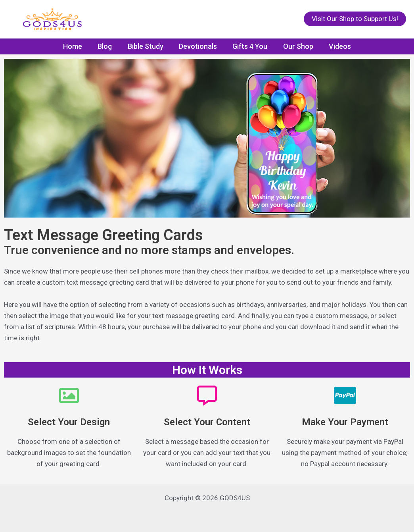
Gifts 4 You (249, 46)
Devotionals (198, 46)
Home (77, 46)
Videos (336, 46)
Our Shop (295, 46)
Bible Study (147, 46)
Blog (107, 46)
